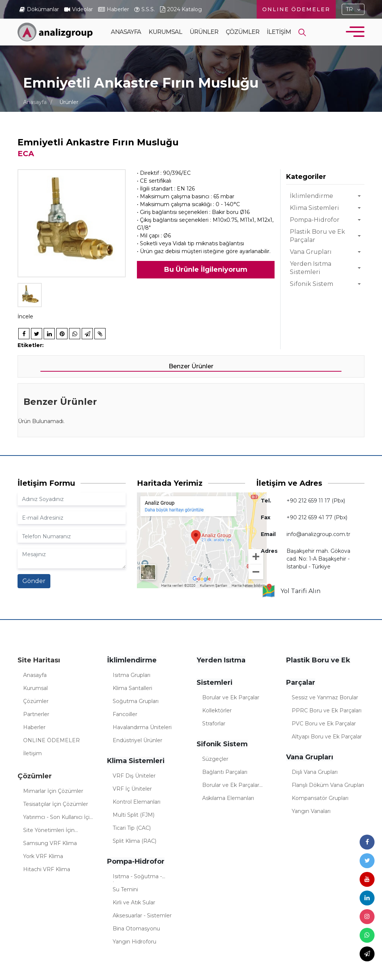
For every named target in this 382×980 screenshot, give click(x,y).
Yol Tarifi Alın (291, 591)
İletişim (279, 32)
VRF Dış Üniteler (134, 776)
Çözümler (242, 45)
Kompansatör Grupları (320, 798)
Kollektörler (217, 710)
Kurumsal (165, 45)
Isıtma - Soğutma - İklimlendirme (137, 877)
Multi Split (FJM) (134, 815)
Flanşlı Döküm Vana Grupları (328, 785)
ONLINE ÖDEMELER (296, 9)
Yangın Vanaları (311, 811)
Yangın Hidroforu (134, 942)
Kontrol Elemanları (137, 802)
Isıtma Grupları (131, 675)
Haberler (34, 727)
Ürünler (204, 45)
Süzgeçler (215, 759)
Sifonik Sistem (311, 284)
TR (349, 9)
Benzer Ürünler (191, 366)
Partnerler (36, 714)
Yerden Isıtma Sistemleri (311, 268)
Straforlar (214, 724)
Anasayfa (126, 32)
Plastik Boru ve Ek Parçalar (317, 236)
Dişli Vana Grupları (315, 772)
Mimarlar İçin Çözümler (53, 791)
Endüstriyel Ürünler (137, 740)
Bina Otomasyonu (136, 929)
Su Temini (125, 889)
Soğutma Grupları (136, 701)
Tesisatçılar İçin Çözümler (56, 804)
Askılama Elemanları (228, 798)
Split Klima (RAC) (134, 841)
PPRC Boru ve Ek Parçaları (327, 710)
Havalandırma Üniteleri (142, 727)
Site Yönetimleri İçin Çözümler (49, 831)
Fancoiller (125, 714)
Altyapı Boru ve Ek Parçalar (327, 737)
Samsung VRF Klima (50, 843)
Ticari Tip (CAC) (132, 828)
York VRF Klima (43, 856)
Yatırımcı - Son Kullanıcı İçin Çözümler (58, 818)
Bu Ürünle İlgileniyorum (206, 270)
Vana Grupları (311, 252)
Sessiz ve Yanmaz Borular (325, 697)
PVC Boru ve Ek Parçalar (324, 724)
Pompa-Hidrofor (315, 220)
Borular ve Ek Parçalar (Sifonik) (231, 786)
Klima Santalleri (132, 688)
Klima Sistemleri (314, 208)
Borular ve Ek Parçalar (231, 697)
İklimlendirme (311, 196)
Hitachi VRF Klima (47, 869)
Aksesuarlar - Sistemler (142, 916)
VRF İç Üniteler (132, 789)
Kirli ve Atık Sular (134, 902)
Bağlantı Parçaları (225, 772)
